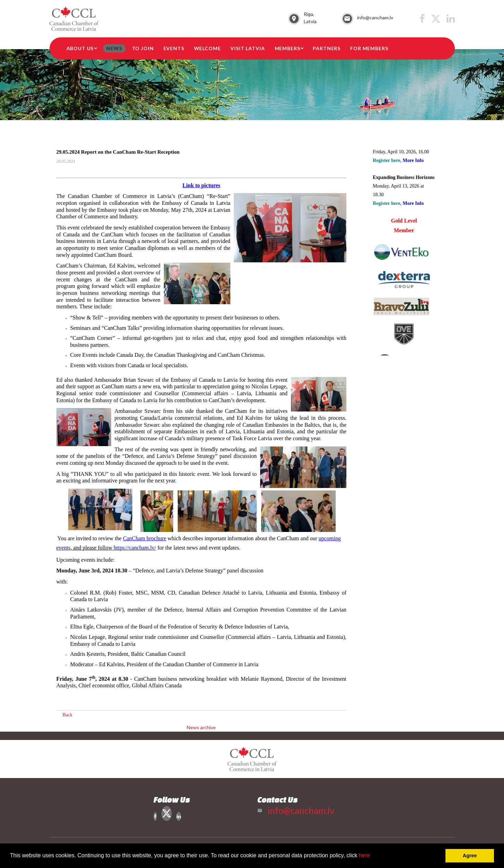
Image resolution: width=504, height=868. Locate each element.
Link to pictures (201, 185)
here (364, 855)
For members (369, 48)
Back (68, 715)
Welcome (207, 48)
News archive (201, 727)
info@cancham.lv (375, 17)
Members (288, 48)
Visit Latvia (247, 48)
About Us (80, 48)
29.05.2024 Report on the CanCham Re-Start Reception (118, 152)
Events (174, 48)
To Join (143, 48)
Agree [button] (470, 856)
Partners (327, 48)
